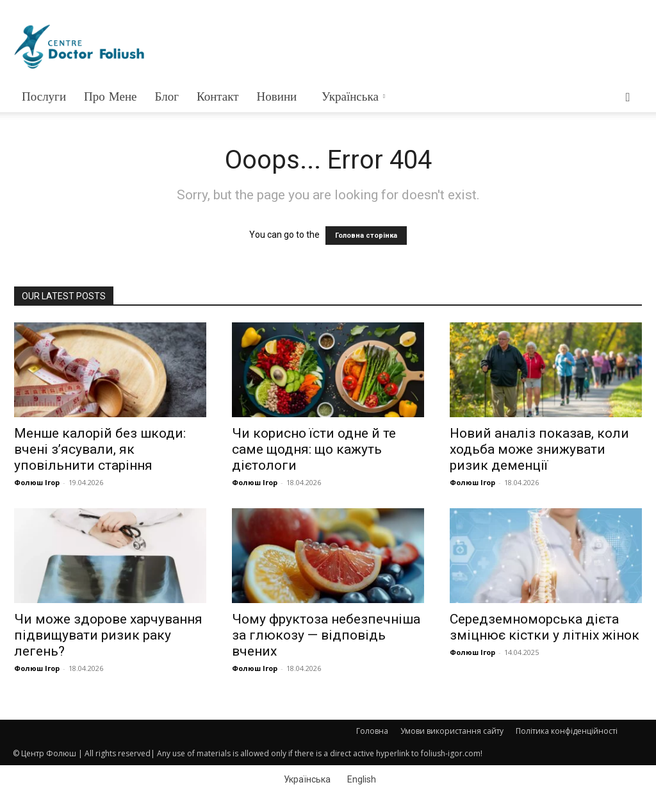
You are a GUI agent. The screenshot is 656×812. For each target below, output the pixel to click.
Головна (372, 731)
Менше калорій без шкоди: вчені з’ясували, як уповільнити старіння (100, 449)
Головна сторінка (366, 236)
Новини (277, 96)
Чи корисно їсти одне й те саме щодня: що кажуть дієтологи (314, 449)
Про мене (110, 96)
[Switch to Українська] (305, 779)
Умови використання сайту (452, 731)
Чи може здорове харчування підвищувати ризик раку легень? (108, 635)
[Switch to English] (360, 779)
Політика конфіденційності (567, 731)
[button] (628, 98)
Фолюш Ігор (37, 482)
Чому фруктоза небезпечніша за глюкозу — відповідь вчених (326, 635)
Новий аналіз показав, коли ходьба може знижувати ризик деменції (539, 449)
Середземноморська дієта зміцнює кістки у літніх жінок (545, 627)
